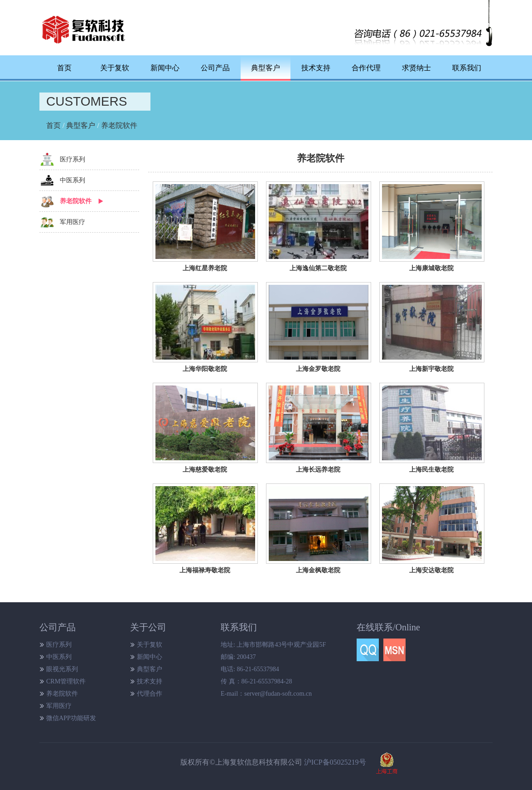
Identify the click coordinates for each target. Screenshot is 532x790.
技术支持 (316, 68)
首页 (64, 68)
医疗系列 (73, 159)
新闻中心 (165, 68)
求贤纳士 (416, 68)
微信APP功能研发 (71, 718)
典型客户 (81, 125)
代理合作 (150, 694)
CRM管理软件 (66, 681)
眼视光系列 (62, 669)
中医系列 (73, 180)
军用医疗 (73, 222)
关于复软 (115, 68)
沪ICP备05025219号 (335, 762)
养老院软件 (119, 125)
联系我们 (467, 68)
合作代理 (366, 68)
